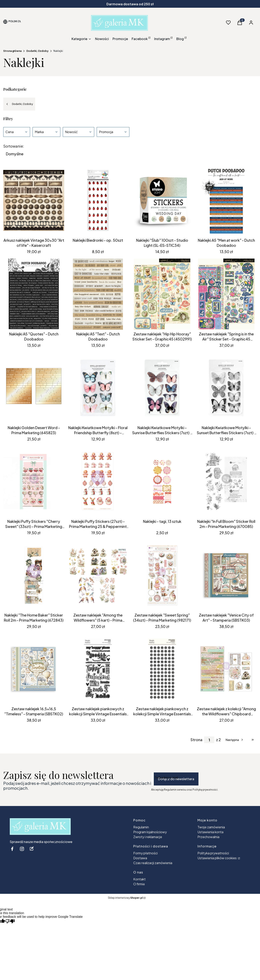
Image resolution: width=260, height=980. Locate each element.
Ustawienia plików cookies (217, 858)
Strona (196, 740)
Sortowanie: (14, 146)
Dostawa (140, 858)
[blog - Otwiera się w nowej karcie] (32, 849)
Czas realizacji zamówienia (153, 863)
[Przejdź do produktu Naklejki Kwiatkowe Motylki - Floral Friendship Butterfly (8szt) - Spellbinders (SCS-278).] (98, 388)
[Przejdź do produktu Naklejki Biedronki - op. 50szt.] (98, 200)
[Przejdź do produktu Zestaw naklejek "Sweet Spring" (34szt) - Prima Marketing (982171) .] (162, 575)
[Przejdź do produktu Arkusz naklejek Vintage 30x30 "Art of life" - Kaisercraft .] (34, 200)
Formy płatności (145, 853)
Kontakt (139, 879)
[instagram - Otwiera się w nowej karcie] (22, 849)
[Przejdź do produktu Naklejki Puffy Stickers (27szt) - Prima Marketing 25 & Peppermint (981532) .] (98, 482)
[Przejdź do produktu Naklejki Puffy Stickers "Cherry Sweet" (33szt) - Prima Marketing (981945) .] (34, 482)
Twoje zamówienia (211, 827)
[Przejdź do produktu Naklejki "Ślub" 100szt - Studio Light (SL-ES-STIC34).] (162, 200)
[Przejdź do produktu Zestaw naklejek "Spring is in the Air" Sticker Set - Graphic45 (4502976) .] (226, 294)
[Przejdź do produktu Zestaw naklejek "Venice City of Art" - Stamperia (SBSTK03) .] (226, 575)
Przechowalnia (208, 837)
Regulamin (141, 827)
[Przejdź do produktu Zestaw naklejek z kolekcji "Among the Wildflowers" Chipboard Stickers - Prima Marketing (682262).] (226, 669)
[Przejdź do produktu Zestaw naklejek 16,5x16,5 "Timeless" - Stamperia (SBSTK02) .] (34, 669)
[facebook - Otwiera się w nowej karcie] (12, 849)
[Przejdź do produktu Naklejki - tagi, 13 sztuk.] (162, 482)
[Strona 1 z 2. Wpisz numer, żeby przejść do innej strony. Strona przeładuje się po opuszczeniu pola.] (209, 740)
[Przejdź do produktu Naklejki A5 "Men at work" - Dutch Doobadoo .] (226, 200)
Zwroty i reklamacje (148, 837)
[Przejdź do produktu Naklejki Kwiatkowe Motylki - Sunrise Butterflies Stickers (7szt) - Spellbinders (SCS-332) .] (162, 388)
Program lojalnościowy (150, 832)
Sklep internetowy (125, 898)
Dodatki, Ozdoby (37, 51)
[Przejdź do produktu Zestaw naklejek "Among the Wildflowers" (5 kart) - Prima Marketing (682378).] (98, 575)
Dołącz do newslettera (176, 779)
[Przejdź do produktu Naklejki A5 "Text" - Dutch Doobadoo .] (98, 294)
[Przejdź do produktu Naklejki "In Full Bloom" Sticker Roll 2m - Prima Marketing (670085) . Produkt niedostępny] (226, 482)
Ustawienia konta (210, 832)
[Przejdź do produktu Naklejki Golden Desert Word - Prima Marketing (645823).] (34, 388)
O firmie (139, 884)
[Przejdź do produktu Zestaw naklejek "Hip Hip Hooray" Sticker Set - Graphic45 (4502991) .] (162, 294)
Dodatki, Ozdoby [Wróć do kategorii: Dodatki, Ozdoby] (19, 104)
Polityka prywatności (213, 853)
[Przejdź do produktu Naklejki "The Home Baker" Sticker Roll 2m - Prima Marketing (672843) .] (34, 575)
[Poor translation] (10, 921)
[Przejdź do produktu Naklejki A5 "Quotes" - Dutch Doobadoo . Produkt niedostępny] (34, 294)
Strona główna (12, 51)
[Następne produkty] (235, 740)
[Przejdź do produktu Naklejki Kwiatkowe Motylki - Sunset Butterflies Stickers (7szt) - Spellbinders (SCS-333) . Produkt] (226, 388)
